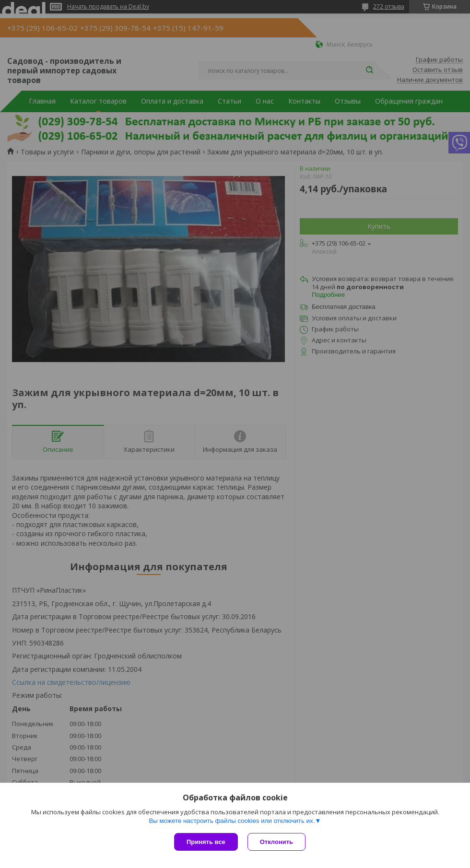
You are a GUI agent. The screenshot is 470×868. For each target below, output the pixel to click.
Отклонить (276, 842)
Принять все (206, 842)
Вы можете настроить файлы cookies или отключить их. (232, 821)
